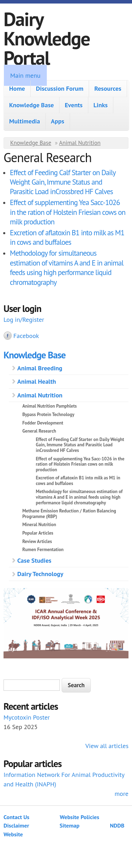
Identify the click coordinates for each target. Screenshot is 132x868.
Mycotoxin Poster (27, 717)
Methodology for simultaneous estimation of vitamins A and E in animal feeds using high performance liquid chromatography (67, 267)
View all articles (107, 746)
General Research (39, 431)
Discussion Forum (60, 88)
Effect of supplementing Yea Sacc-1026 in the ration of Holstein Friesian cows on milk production (68, 212)
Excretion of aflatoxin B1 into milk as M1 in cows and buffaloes (67, 237)
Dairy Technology (40, 574)
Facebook (26, 336)
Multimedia (25, 121)
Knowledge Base (32, 105)
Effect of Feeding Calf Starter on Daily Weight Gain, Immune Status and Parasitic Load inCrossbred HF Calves (63, 182)
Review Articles (37, 541)
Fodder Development (43, 423)
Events (74, 105)
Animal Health (37, 381)
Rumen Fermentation (43, 550)
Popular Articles (38, 533)
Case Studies (34, 560)
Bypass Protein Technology (48, 414)
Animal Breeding (40, 368)
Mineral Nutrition (39, 525)
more (121, 794)
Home (17, 88)
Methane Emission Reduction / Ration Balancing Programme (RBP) (69, 514)
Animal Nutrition (80, 143)
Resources (108, 88)
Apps (58, 121)
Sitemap (70, 825)
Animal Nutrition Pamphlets (49, 406)
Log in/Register (24, 320)
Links (101, 105)
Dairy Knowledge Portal (47, 38)
